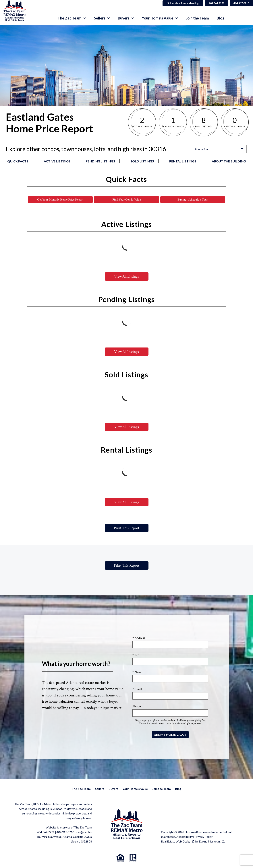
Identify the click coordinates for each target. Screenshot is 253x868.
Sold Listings (142, 161)
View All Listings (126, 277)
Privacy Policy (204, 837)
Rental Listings (183, 161)
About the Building (229, 161)
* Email (137, 689)
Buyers (113, 789)
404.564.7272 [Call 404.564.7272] (214, 3)
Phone (137, 707)
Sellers (100, 789)
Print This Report (126, 528)
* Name (137, 672)
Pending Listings (100, 161)
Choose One (202, 149)
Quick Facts (18, 161)
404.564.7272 (46, 832)
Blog (221, 18)
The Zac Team (81, 789)
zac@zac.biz (84, 832)
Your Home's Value (135, 789)
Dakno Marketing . (212, 842)
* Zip (136, 655)
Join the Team (197, 18)
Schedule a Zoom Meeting (179, 3)
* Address (139, 638)
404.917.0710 (65, 832)
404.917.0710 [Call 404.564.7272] (240, 3)
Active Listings (57, 161)
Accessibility (185, 837)
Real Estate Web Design (177, 842)
